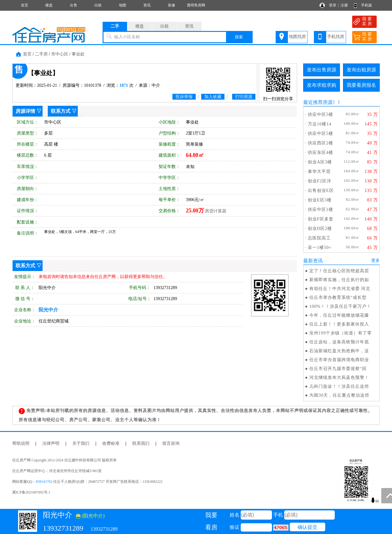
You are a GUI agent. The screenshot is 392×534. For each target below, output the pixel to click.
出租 (98, 5)
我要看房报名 (361, 85)
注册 (344, 5)
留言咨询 (171, 443)
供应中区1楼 (320, 210)
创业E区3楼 (320, 200)
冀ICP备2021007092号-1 (31, 492)
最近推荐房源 (318, 102)
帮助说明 (21, 443)
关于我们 (81, 443)
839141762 (44, 482)
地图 (123, 5)
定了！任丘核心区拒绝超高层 (339, 271)
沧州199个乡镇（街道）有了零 (341, 333)
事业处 (78, 54)
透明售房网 (196, 5)
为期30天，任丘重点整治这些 (339, 395)
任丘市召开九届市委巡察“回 (338, 369)
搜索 (239, 37)
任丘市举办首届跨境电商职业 (339, 360)
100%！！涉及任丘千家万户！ (340, 306)
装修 (171, 5)
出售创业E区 (321, 191)
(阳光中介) (90, 516)
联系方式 (61, 111)
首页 (24, 5)
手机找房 (336, 37)
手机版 (367, 5)
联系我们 (141, 443)
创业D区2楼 (320, 229)
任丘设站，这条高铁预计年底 (339, 342)
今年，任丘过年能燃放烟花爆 (339, 315)
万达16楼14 (320, 124)
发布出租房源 (361, 70)
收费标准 (111, 443)
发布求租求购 (322, 85)
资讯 (147, 5)
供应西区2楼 (320, 143)
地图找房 (297, 37)
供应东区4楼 (320, 153)
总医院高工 (319, 238)
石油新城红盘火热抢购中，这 (339, 351)
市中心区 (60, 54)
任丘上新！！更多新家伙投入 (339, 324)
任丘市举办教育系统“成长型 (338, 298)
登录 (333, 5)
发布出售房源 (322, 70)
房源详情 (25, 111)
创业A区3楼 (320, 162)
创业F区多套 (321, 219)
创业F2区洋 (320, 181)
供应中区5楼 (320, 114)
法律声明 (51, 443)
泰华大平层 (319, 172)
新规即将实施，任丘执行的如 (339, 280)
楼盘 (49, 5)
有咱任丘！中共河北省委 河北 (340, 289)
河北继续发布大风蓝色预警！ (339, 378)
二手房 (41, 54)
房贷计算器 (216, 211)
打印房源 (244, 97)
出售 (73, 5)
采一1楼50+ (320, 248)
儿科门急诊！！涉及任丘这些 (339, 386)
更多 (375, 260)
